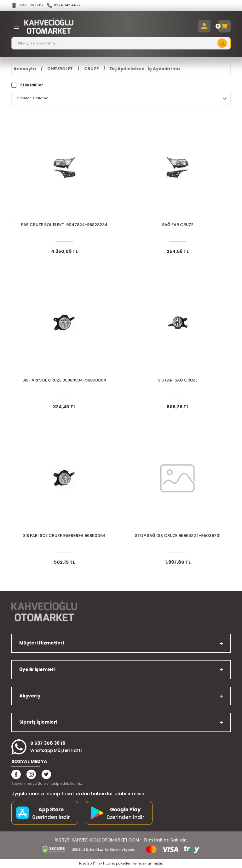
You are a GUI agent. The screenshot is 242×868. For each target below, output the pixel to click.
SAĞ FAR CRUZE (178, 225)
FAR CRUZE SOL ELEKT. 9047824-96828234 (64, 225)
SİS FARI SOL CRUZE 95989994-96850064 (64, 381)
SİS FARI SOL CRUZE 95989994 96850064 (64, 536)
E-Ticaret (107, 864)
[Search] (121, 44)
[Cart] (224, 26)
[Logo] (49, 26)
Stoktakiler (32, 85)
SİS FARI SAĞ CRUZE (178, 381)
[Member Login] (204, 26)
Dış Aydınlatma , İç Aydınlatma (145, 69)
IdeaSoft (87, 864)
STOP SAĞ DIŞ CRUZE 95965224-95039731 (178, 536)
